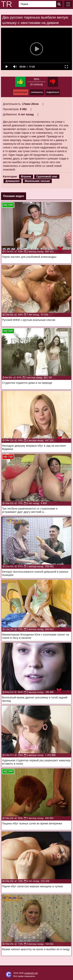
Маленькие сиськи (37, 181)
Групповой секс (47, 176)
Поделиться (53, 92)
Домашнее (12, 181)
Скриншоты (37, 92)
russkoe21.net (31, 973)
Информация (21, 92)
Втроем (26, 176)
